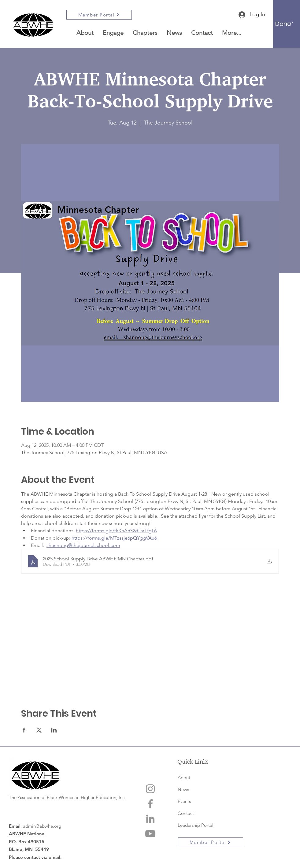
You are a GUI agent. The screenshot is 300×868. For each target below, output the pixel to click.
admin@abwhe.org (42, 826)
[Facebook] (150, 804)
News (183, 789)
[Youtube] (150, 834)
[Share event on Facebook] (24, 730)
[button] (145, 33)
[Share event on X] (39, 730)
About (184, 778)
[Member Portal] (99, 15)
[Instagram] (150, 789)
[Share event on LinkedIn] (54, 730)
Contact (186, 813)
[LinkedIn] (150, 819)
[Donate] (286, 24)
